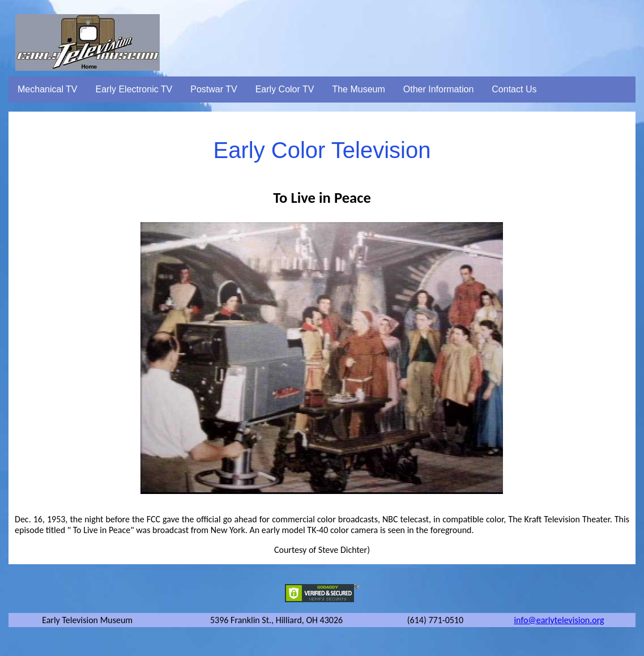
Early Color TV (285, 89)
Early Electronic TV (134, 89)
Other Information (439, 89)
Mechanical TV (48, 89)
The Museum (358, 89)
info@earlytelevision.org (559, 620)
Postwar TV (214, 89)
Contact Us (514, 89)
